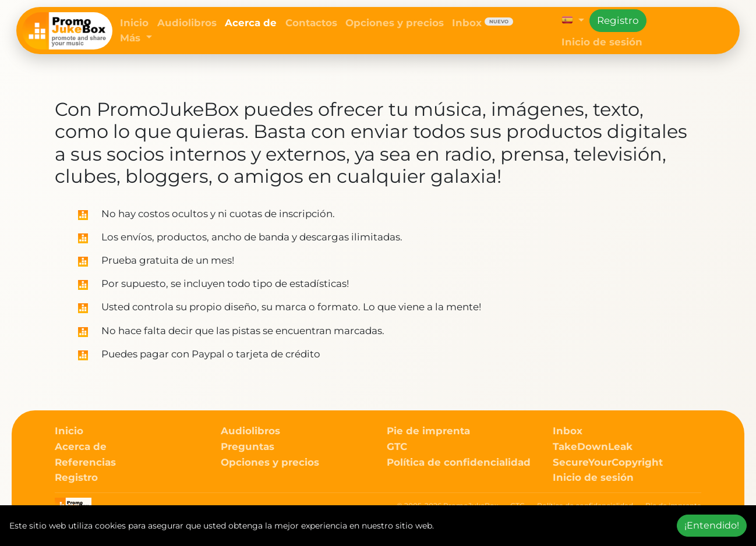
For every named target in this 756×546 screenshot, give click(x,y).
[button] (573, 21)
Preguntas (248, 446)
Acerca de (251, 23)
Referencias (85, 462)
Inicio (134, 23)
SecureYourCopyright (608, 462)
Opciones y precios (395, 23)
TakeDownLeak (593, 446)
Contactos (311, 23)
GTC (397, 446)
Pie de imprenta (428, 431)
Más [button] (132, 38)
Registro (618, 20)
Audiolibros (187, 23)
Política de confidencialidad (459, 462)
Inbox (483, 23)
